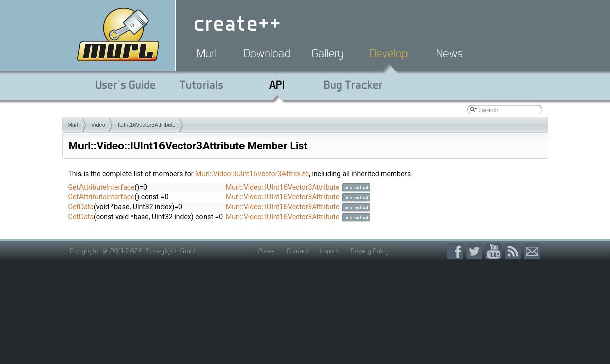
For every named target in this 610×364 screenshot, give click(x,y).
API (277, 85)
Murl (207, 53)
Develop (389, 53)
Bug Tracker (353, 85)
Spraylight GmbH (172, 251)
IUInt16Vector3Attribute (147, 125)
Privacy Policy (370, 251)
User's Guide (126, 85)
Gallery (328, 53)
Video (98, 125)
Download (267, 53)
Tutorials (201, 85)
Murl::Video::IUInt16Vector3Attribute (252, 174)
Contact (298, 251)
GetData (81, 207)
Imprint (330, 251)
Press (267, 251)
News (450, 53)
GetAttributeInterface (101, 187)
